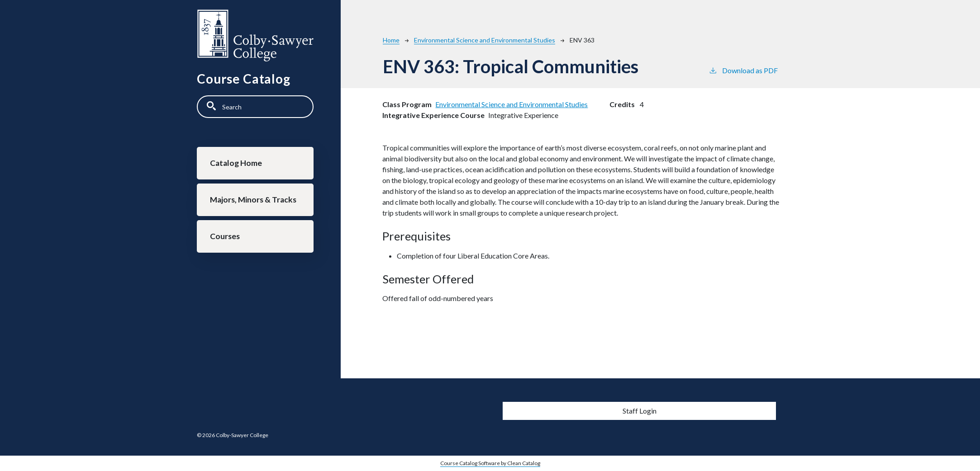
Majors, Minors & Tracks (253, 200)
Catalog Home (236, 163)
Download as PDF (743, 70)
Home (391, 40)
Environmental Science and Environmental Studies (485, 40)
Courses (225, 236)
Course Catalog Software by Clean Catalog (490, 463)
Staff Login (640, 411)
